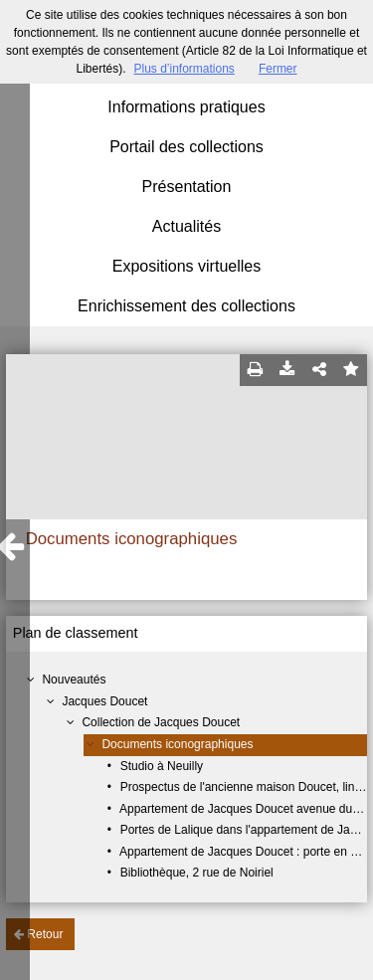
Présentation (187, 187)
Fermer (278, 69)
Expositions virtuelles (186, 266)
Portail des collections (186, 147)
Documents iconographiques (177, 744)
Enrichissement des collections (186, 306)
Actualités (186, 226)
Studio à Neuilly (162, 766)
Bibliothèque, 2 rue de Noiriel (197, 873)
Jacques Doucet (104, 701)
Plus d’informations (184, 69)
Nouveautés (74, 680)
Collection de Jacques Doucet (161, 722)
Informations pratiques (186, 107)
